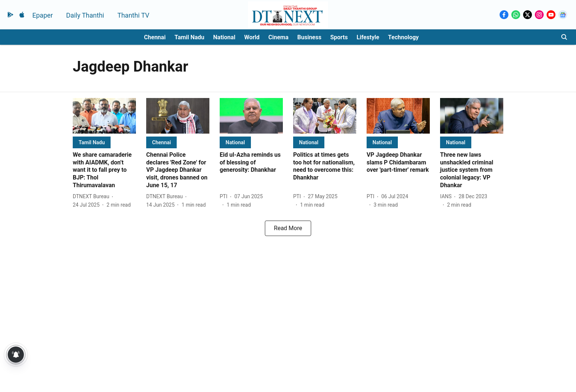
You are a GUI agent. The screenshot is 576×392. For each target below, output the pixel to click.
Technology (403, 37)
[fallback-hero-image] (104, 116)
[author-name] (92, 197)
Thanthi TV (133, 15)
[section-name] (92, 142)
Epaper (43, 15)
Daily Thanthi (85, 15)
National (224, 37)
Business (309, 37)
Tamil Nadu (189, 37)
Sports (339, 37)
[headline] (104, 170)
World (252, 37)
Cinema (279, 37)
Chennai (155, 37)
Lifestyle (368, 37)
